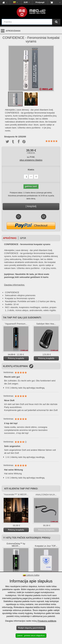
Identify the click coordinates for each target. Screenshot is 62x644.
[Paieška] (56, 22)
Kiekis (31, 170)
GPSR (23, 238)
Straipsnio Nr (11, 137)
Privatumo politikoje (47, 621)
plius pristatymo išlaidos (31, 160)
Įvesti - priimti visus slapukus (31, 635)
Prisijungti (40, 2)
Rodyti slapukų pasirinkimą (31, 628)
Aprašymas (10, 238)
